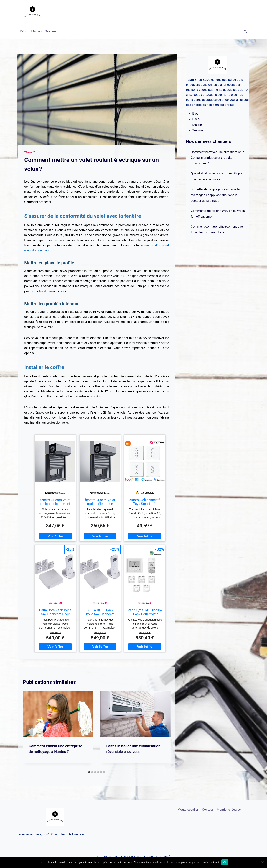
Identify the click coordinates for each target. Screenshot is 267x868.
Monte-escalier (188, 810)
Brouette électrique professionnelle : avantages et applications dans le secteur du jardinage (216, 195)
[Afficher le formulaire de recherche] (245, 32)
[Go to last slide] (29, 730)
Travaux (51, 31)
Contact (208, 810)
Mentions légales (229, 810)
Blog (195, 113)
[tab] (89, 772)
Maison (36, 31)
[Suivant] (164, 730)
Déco (24, 31)
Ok (225, 862)
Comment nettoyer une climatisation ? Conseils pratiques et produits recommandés (217, 158)
